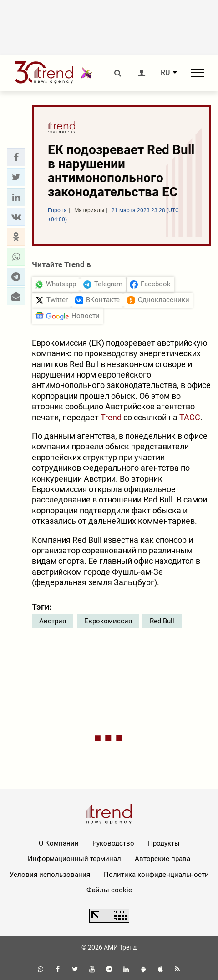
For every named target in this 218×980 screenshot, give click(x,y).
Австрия (53, 621)
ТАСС (190, 417)
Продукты (164, 843)
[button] (16, 157)
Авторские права (162, 859)
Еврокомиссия (108, 621)
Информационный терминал (74, 859)
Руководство (113, 843)
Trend (111, 417)
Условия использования (50, 875)
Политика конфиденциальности (156, 875)
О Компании (59, 843)
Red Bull (162, 621)
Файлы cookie (109, 890)
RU (165, 73)
